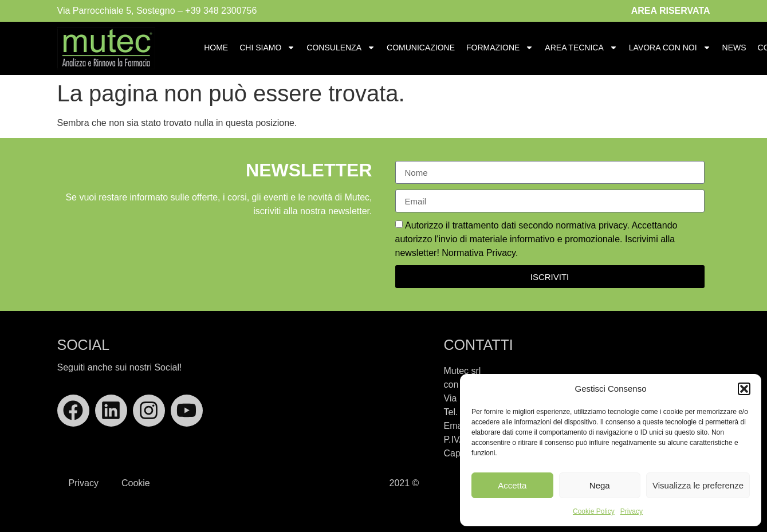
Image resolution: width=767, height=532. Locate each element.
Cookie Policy (594, 511)
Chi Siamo (267, 48)
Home (216, 48)
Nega (600, 485)
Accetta (512, 485)
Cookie (136, 483)
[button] (744, 389)
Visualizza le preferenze (698, 485)
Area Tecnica (581, 48)
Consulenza (341, 48)
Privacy (632, 511)
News (734, 48)
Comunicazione (421, 48)
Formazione (500, 48)
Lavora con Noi (670, 48)
